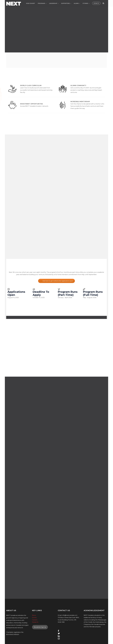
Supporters (65, 3)
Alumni (76, 3)
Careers (35, 620)
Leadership (53, 3)
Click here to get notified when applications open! (58, 281)
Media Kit (35, 622)
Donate (96, 3)
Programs (41, 3)
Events (34, 618)
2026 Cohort (31, 3)
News (34, 615)
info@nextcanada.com (70, 615)
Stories (85, 3)
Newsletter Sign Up (40, 627)
